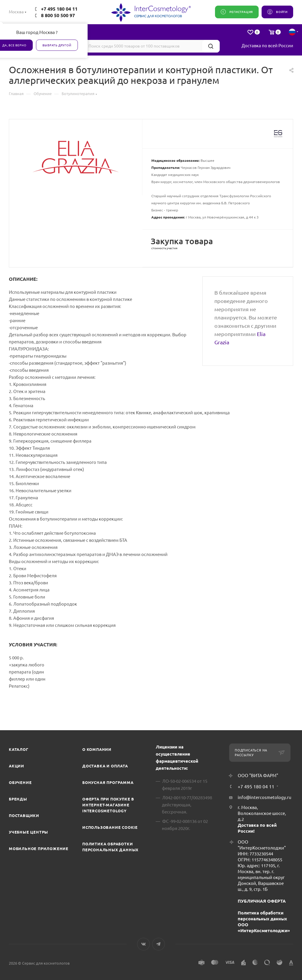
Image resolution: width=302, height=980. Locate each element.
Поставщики (24, 816)
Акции (17, 766)
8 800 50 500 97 (58, 15)
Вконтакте (143, 944)
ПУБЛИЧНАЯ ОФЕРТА (262, 901)
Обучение (20, 782)
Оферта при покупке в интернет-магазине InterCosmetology (108, 805)
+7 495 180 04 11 (59, 9)
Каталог (19, 749)
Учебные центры (28, 832)
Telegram (159, 944)
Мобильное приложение (39, 849)
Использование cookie (110, 827)
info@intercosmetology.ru (265, 797)
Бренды (18, 799)
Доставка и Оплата (105, 766)
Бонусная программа (108, 782)
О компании (97, 749)
